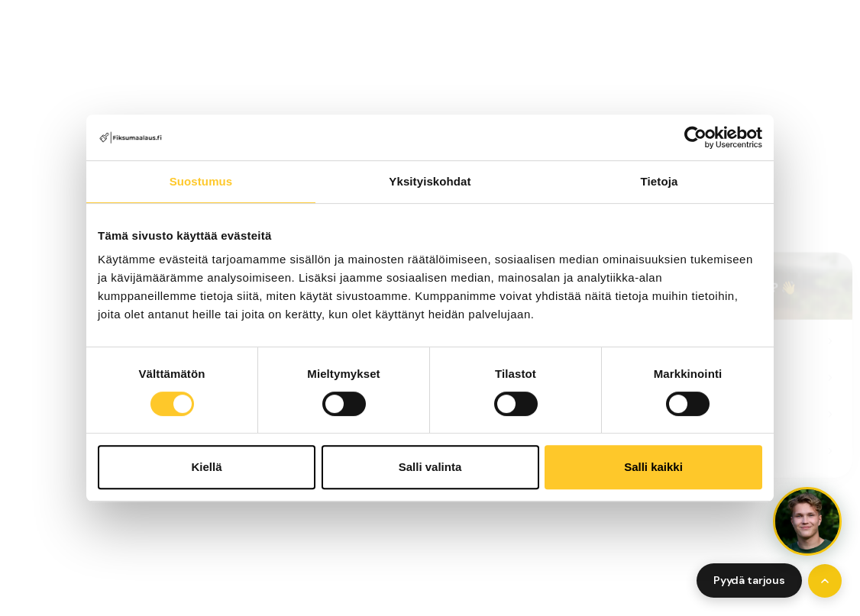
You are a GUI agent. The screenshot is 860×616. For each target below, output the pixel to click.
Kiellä (206, 467)
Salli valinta (430, 467)
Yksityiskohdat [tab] (430, 181)
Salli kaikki (653, 467)
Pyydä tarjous (749, 580)
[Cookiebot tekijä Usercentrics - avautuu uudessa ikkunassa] (695, 137)
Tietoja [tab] (660, 181)
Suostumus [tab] (201, 181)
